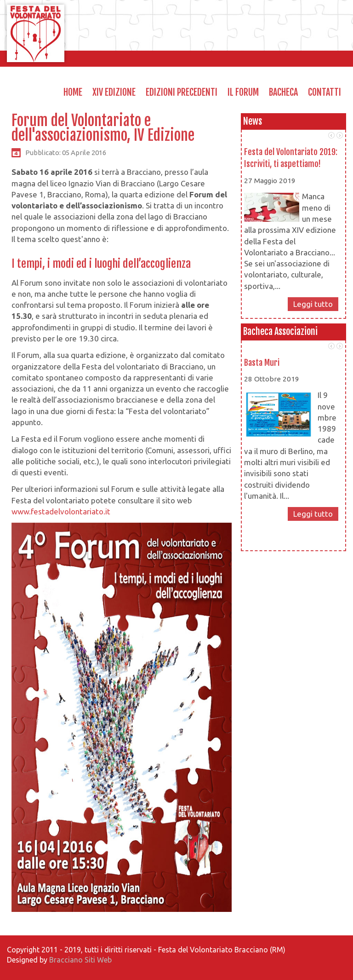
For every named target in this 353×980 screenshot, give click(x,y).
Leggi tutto (313, 304)
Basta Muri (262, 363)
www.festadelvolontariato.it (61, 511)
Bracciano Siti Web (80, 960)
